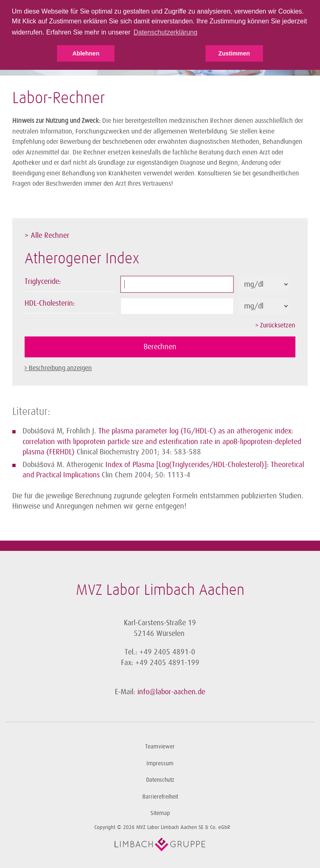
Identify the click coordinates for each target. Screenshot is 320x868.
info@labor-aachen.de (171, 692)
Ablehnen (86, 53)
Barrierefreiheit (160, 797)
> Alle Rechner (47, 235)
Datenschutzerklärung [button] (165, 32)
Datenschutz (160, 780)
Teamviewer (160, 747)
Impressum (160, 763)
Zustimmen (234, 53)
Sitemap (160, 813)
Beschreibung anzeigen (60, 368)
